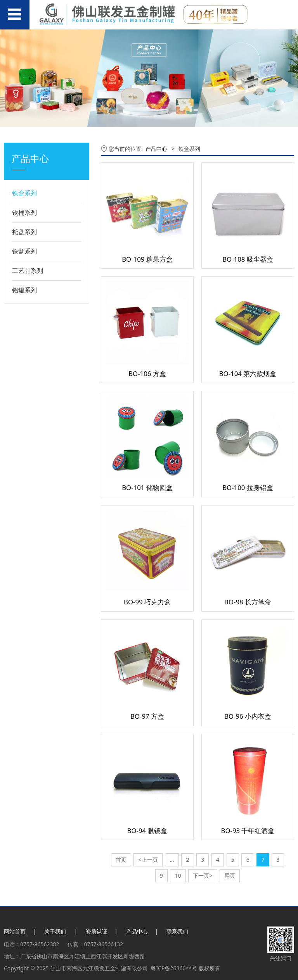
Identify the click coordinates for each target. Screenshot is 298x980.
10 (178, 876)
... (172, 860)
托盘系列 (24, 232)
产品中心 (156, 149)
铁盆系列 (24, 251)
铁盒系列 (24, 193)
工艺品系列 (28, 271)
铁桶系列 (24, 212)
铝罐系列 (24, 290)
